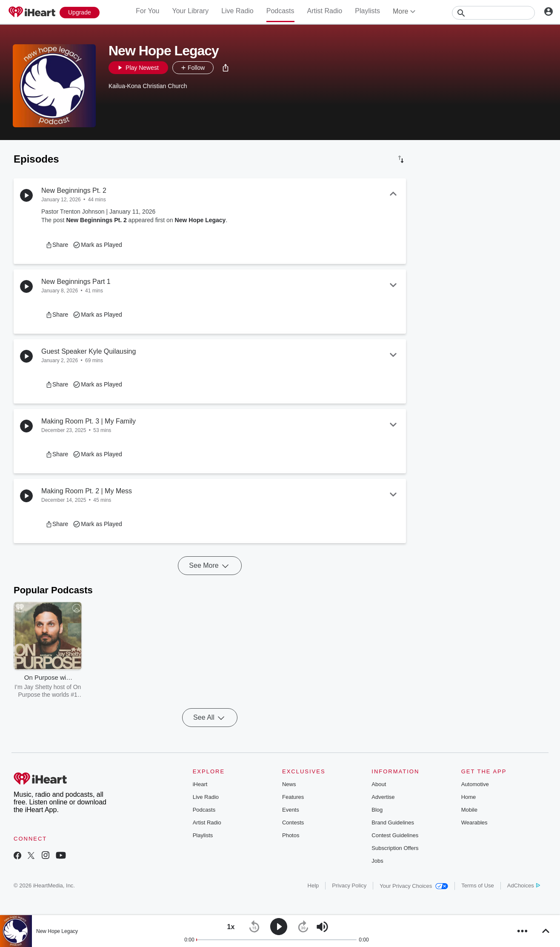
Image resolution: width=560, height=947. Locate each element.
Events (291, 810)
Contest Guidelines (395, 835)
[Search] (493, 13)
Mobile (469, 810)
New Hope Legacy (200, 220)
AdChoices (524, 885)
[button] (226, 68)
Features (293, 797)
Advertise (383, 797)
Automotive (475, 784)
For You (147, 11)
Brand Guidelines (393, 823)
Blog (377, 810)
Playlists (367, 11)
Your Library (190, 11)
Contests (293, 823)
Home (469, 797)
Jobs (377, 861)
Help (313, 885)
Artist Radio (325, 11)
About (379, 784)
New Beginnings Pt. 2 (96, 220)
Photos (291, 835)
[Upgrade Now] (80, 13)
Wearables (474, 823)
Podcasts (280, 11)
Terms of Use (478, 885)
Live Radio (237, 11)
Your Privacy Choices (414, 886)
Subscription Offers (395, 848)
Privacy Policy (349, 885)
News (289, 784)
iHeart (200, 784)
